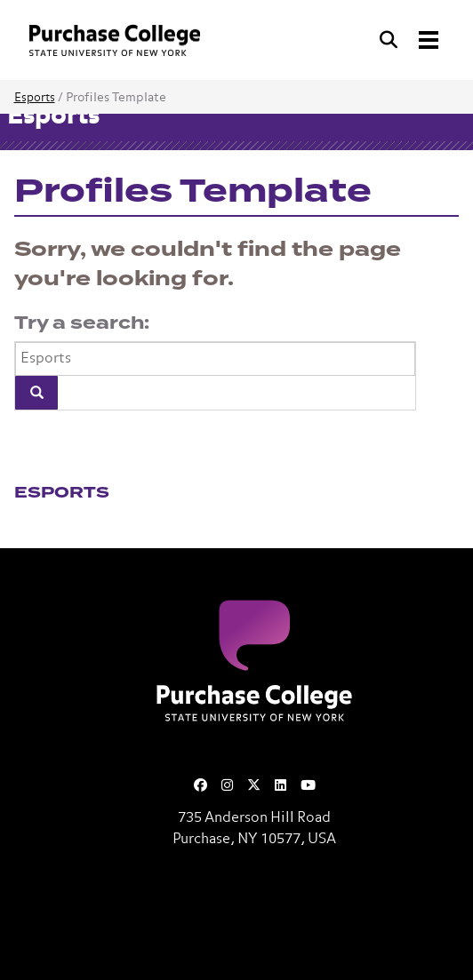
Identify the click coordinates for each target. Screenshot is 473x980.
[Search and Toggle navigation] (411, 40)
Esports (35, 98)
